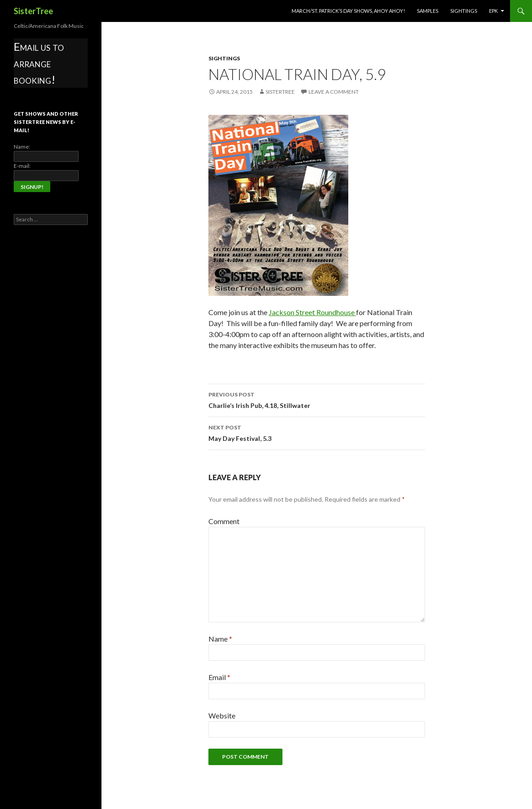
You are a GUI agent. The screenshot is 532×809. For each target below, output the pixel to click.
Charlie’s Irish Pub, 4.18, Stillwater (317, 399)
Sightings (464, 11)
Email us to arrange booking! (39, 63)
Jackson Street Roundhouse (312, 312)
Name (220, 639)
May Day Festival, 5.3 (317, 432)
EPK (493, 11)
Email (219, 677)
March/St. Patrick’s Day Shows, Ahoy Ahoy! (348, 11)
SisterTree (33, 11)
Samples (428, 11)
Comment (224, 521)
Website (222, 715)
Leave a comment (334, 92)
